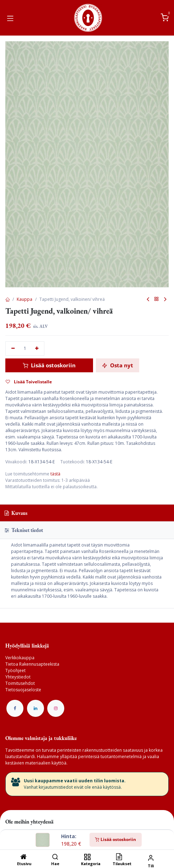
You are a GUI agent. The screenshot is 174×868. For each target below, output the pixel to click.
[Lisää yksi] (37, 349)
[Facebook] (15, 708)
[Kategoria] (87, 858)
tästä (55, 474)
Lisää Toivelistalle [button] (29, 382)
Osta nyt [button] (118, 365)
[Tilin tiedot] (151, 858)
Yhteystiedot (18, 677)
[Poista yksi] (13, 349)
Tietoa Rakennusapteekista (32, 664)
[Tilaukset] (119, 858)
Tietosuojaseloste (23, 690)
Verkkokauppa (20, 658)
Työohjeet (15, 670)
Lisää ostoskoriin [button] (49, 365)
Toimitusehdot (20, 683)
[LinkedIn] (36, 708)
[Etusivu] (23, 858)
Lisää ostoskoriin (116, 839)
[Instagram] (56, 708)
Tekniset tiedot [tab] (24, 530)
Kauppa (25, 299)
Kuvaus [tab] (16, 513)
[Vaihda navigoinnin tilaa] (10, 18)
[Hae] (55, 858)
